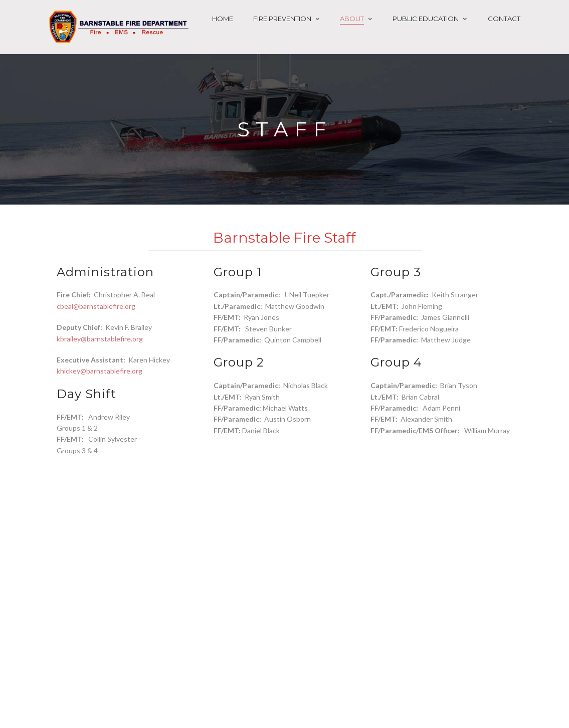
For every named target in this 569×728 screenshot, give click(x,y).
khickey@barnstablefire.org (100, 371)
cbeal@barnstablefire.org (96, 306)
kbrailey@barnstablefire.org (100, 339)
